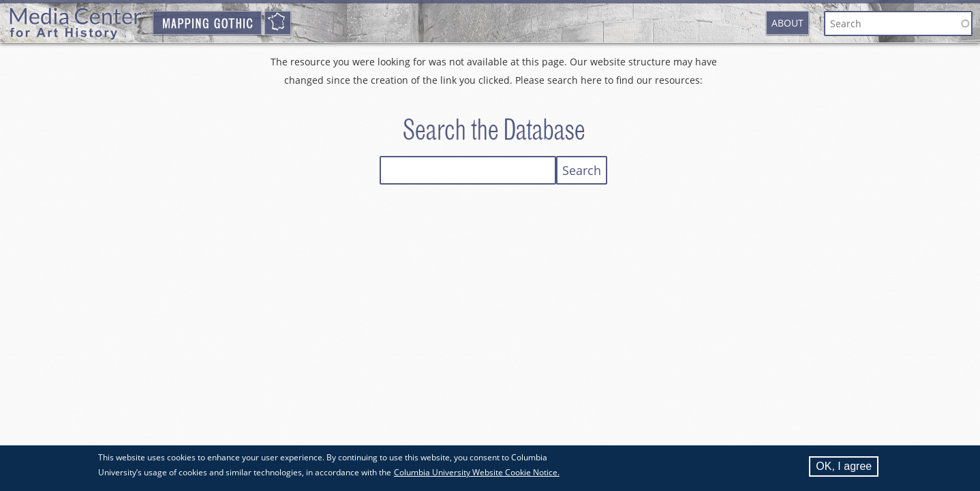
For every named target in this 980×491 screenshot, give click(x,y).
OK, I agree (844, 469)
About (787, 23)
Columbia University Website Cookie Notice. (477, 475)
